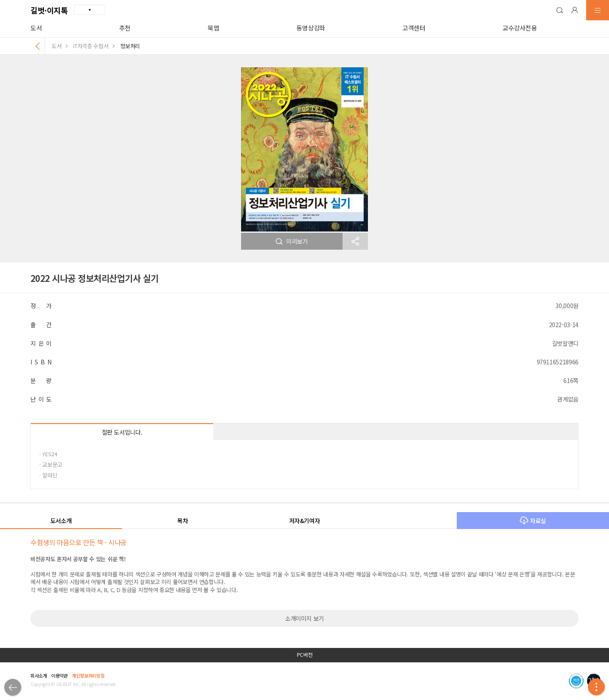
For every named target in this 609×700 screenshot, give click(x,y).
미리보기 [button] (292, 241)
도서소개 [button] (61, 521)
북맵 (213, 28)
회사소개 (39, 675)
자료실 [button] (533, 521)
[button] (560, 10)
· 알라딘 (48, 475)
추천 (125, 28)
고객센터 (414, 28)
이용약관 (59, 675)
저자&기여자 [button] (305, 521)
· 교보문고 (51, 464)
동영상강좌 (311, 28)
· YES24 (48, 454)
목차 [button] (182, 521)
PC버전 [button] (305, 655)
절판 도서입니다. (122, 432)
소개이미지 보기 (304, 618)
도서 (36, 28)
